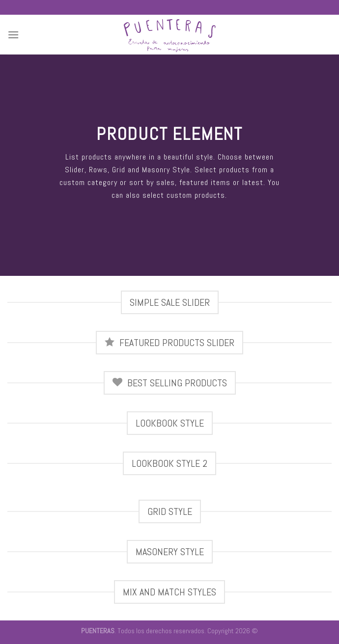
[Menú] (13, 35)
